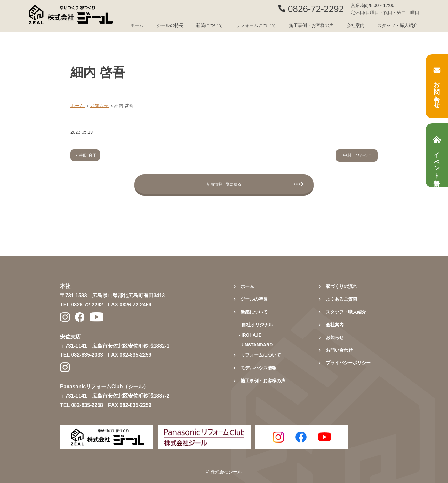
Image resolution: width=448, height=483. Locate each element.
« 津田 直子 (86, 155)
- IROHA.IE (250, 335)
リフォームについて (256, 25)
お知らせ (335, 337)
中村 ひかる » (357, 155)
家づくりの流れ (341, 286)
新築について (254, 312)
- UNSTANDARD (256, 345)
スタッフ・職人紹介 (397, 25)
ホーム (137, 25)
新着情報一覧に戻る (224, 184)
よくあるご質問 (341, 299)
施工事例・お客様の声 (311, 25)
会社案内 (356, 25)
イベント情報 (437, 156)
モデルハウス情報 (259, 368)
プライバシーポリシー (348, 363)
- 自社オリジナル (256, 325)
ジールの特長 (170, 25)
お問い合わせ (437, 87)
